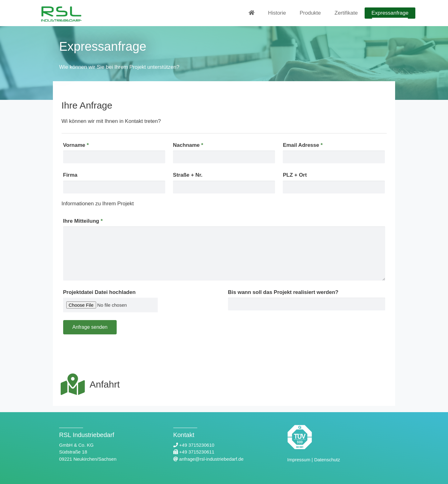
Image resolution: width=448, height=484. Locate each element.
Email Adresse (303, 145)
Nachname (188, 145)
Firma (70, 175)
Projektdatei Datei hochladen (99, 292)
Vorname (76, 145)
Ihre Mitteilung (83, 221)
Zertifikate (346, 13)
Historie (277, 13)
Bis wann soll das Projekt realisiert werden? (283, 292)
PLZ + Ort (295, 175)
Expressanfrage (390, 13)
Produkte (310, 13)
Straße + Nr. (188, 175)
